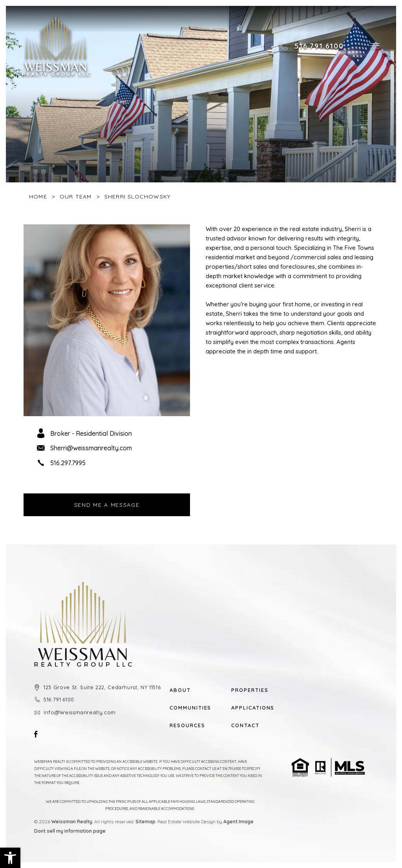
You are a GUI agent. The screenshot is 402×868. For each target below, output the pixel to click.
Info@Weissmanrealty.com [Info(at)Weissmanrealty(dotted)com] (80, 712)
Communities (190, 708)
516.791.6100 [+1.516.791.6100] (59, 699)
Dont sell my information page (70, 831)
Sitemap (145, 822)
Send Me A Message (107, 505)
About (180, 690)
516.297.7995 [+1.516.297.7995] (68, 463)
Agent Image (238, 822)
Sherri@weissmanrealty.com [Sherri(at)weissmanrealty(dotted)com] (91, 448)
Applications (252, 708)
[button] (10, 858)
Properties (250, 690)
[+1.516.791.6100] (311, 46)
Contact (245, 725)
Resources (187, 725)
